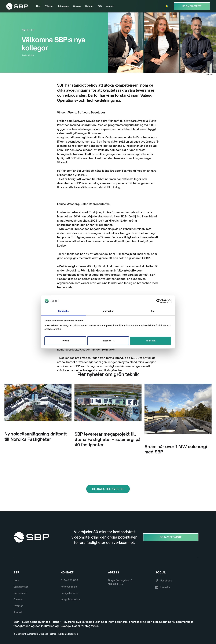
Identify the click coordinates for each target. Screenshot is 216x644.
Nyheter (89, 6)
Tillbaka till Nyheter (108, 489)
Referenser (63, 6)
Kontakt (110, 6)
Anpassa (108, 341)
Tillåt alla (151, 341)
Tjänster (49, 6)
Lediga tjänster (69, 593)
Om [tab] (153, 311)
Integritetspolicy (70, 599)
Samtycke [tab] (63, 311)
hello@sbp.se (69, 587)
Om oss (77, 6)
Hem (39, 6)
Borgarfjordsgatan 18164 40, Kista (120, 582)
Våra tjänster (21, 587)
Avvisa (65, 341)
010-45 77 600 (69, 580)
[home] (17, 6)
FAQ (100, 6)
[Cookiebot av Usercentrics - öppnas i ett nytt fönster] (159, 301)
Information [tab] (108, 311)
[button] (168, 6)
